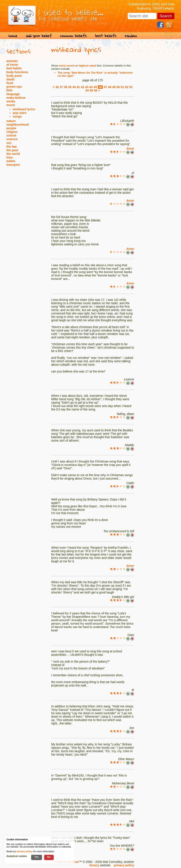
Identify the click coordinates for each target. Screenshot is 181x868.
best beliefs (106, 36)
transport (13, 165)
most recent (67, 66)
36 (57, 87)
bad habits (14, 68)
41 (78, 87)
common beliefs (73, 36)
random (131, 36)
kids (9, 90)
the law (12, 147)
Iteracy (94, 865)
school (11, 135)
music (11, 105)
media (11, 101)
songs (17, 116)
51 (122, 87)
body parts (14, 76)
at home (12, 65)
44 (91, 87)
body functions (17, 72)
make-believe (16, 98)
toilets (11, 161)
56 (96, 90)
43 (87, 87)
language (13, 94)
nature (11, 121)
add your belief (39, 36)
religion (12, 132)
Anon (130, 148)
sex (9, 143)
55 (91, 90)
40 (74, 87)
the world (13, 154)
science (12, 139)
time (9, 157)
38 (65, 87)
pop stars (20, 113)
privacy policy (124, 865)
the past (12, 150)
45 (95, 87)
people (11, 128)
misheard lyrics (24, 109)
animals (12, 61)
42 (83, 87)
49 (114, 87)
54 (87, 90)
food (10, 83)
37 (61, 87)
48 (110, 87)
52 (127, 87)
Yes (36, 857)
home (13, 36)
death (10, 79)
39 (70, 87)
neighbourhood (18, 125)
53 (131, 87)
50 (118, 87)
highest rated (87, 66)
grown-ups (14, 87)
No (49, 857)
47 (105, 87)
